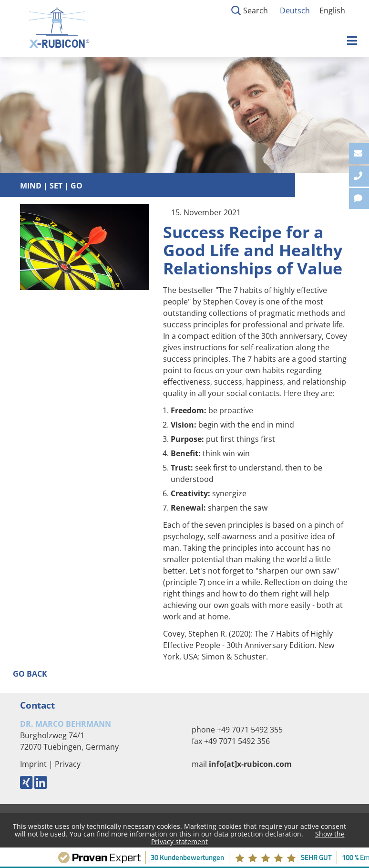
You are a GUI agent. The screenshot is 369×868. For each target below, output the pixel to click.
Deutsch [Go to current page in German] (295, 10)
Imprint (33, 764)
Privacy (68, 764)
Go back (30, 674)
